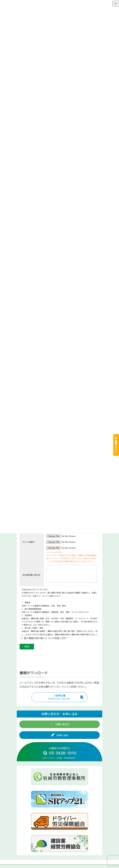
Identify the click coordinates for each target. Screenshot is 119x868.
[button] (59, 700)
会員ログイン (116, 445)
